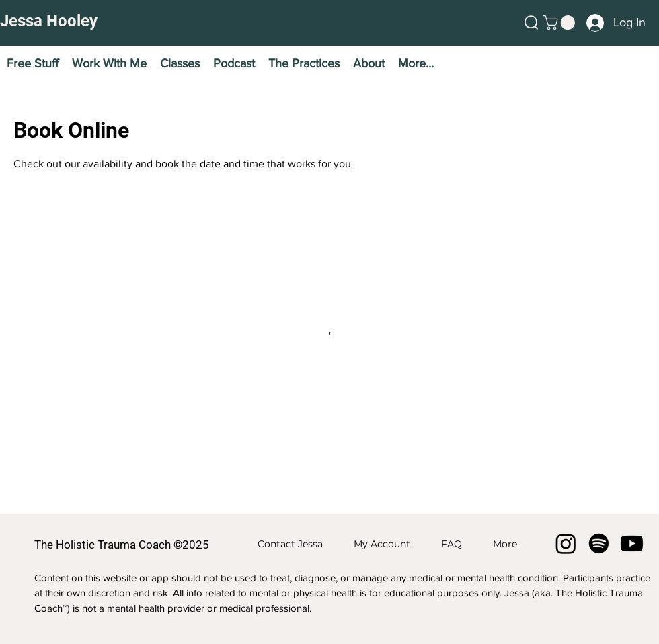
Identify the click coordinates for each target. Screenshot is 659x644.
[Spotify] (599, 544)
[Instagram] (566, 544)
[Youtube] (632, 544)
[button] (531, 23)
